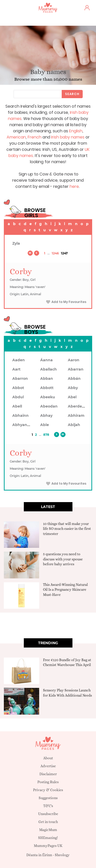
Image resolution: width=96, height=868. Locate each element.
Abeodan (49, 406)
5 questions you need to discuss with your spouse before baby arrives (63, 559)
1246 (55, 253)
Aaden (19, 360)
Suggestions (48, 798)
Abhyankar (23, 425)
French (35, 137)
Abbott (47, 388)
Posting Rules (48, 782)
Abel (72, 397)
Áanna (46, 360)
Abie (45, 425)
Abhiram (76, 415)
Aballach (49, 369)
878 (46, 435)
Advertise (48, 766)
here (74, 186)
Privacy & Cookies (48, 790)
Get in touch (48, 822)
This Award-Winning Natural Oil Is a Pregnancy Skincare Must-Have (65, 590)
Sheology (62, 855)
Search (72, 94)
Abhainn (20, 415)
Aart (16, 369)
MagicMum (48, 830)
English (76, 131)
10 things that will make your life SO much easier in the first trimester (67, 529)
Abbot (18, 388)
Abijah (74, 425)
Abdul (18, 397)
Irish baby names (68, 137)
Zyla (16, 243)
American (16, 137)
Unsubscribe (48, 814)
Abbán (74, 378)
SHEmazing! (48, 838)
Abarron (20, 378)
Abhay (46, 415)
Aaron (74, 360)
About (48, 758)
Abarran (76, 369)
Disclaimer (48, 774)
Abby (73, 388)
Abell (17, 406)
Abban (47, 378)
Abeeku (48, 397)
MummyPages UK (48, 846)
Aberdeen (77, 406)
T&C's (48, 806)
